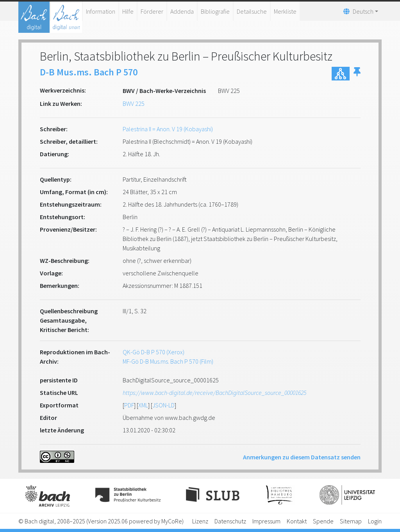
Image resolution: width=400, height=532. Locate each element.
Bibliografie (215, 11)
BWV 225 (134, 104)
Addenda (182, 11)
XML (143, 405)
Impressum (266, 521)
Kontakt (297, 521)
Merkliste (285, 11)
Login (375, 521)
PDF (129, 405)
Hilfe (128, 11)
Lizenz (200, 521)
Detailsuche (252, 11)
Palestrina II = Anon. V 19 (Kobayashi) (168, 129)
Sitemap (351, 521)
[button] (357, 74)
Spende (323, 521)
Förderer (152, 11)
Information (101, 11)
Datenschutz (230, 521)
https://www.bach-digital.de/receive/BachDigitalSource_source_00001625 (214, 393)
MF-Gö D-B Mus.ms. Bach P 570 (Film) (168, 361)
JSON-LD (163, 405)
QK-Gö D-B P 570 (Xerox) (154, 352)
